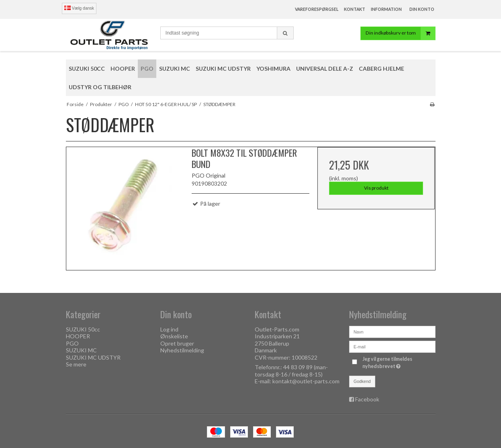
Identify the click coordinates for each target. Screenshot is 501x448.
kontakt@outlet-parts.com (306, 381)
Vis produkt (376, 188)
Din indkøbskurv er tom (400, 34)
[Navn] (392, 331)
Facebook (367, 399)
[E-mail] (392, 346)
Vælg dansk (79, 8)
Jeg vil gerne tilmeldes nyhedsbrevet (398, 362)
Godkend (362, 381)
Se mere (76, 364)
